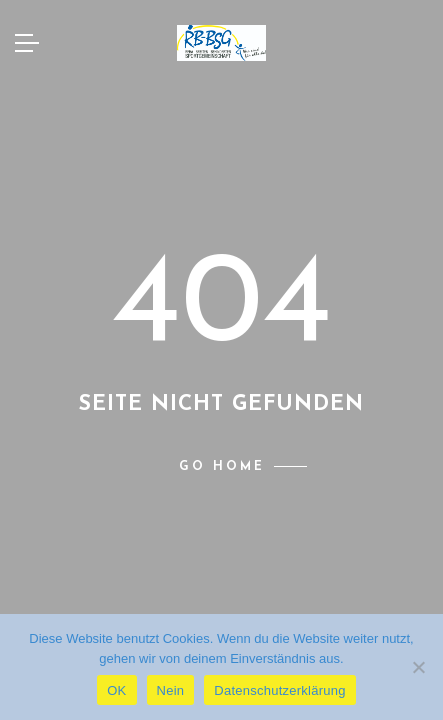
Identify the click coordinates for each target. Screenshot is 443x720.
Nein (171, 690)
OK (116, 690)
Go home (222, 467)
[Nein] (418, 667)
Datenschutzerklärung (279, 690)
